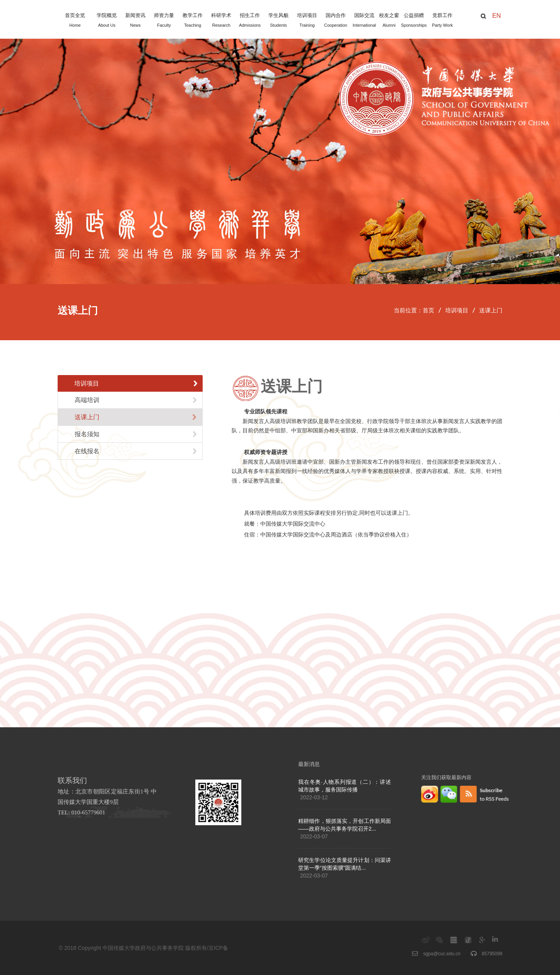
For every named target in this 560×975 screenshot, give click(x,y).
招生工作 (250, 21)
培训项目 (307, 21)
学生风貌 (278, 21)
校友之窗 (389, 21)
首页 (429, 310)
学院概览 (107, 21)
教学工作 (193, 21)
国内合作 (336, 21)
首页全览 (75, 21)
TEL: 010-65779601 (81, 812)
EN (497, 16)
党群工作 (442, 21)
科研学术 (221, 21)
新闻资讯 (135, 21)
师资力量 (164, 21)
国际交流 (364, 21)
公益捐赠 (414, 21)
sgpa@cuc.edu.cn (442, 954)
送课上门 (491, 310)
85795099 (492, 954)
